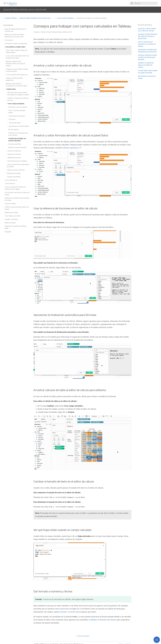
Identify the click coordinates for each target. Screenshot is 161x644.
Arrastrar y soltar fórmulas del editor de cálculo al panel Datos (148, 36)
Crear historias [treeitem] (10, 184)
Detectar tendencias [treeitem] (14, 151)
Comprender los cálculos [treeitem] (17, 116)
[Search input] (146, 3)
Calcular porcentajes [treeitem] (14, 177)
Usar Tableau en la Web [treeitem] (12, 216)
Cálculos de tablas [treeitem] (14, 123)
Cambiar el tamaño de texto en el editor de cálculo (146, 65)
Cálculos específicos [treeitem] (15, 144)
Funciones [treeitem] (12, 119)
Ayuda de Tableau (10, 18)
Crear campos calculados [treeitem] (16, 104)
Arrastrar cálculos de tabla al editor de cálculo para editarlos (147, 57)
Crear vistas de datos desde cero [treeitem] (17, 75)
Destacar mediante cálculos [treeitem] (17, 148)
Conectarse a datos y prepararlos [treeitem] (16, 44)
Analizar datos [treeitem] (11, 89)
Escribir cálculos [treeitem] (13, 130)
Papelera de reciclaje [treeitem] (11, 213)
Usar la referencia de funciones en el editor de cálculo (147, 44)
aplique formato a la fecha (65, 612)
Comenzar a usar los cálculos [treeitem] (18, 107)
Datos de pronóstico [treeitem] (14, 154)
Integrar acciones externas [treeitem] (16, 170)
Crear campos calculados (65, 18)
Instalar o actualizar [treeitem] (11, 219)
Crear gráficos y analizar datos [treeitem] (15, 47)
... (54, 18)
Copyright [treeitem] (8, 232)
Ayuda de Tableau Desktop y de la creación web (35, 18)
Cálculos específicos (71, 148)
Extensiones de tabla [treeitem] (14, 173)
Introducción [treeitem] (9, 40)
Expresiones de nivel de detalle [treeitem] (18, 126)
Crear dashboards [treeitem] (11, 180)
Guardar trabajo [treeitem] (10, 204)
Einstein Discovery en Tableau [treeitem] (17, 161)
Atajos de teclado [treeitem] (10, 223)
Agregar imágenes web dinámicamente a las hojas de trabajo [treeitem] (15, 64)
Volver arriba (83, 636)
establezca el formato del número (103, 620)
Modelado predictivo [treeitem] (14, 158)
